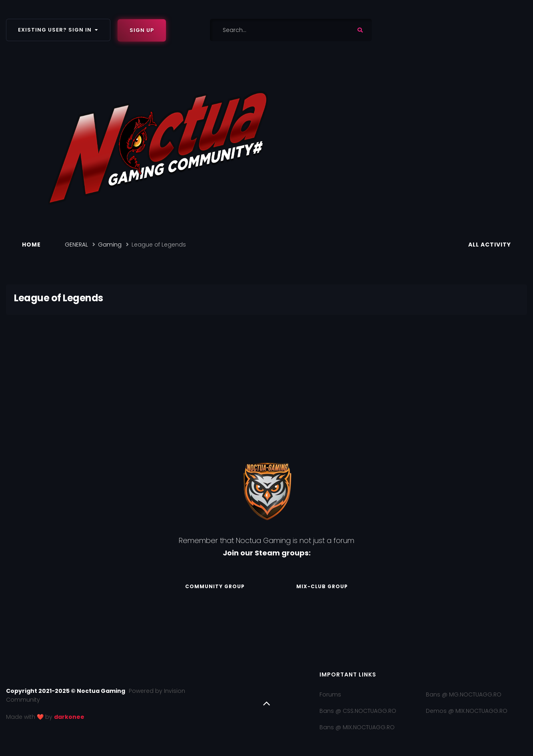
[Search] (271, 30)
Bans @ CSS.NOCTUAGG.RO (358, 711)
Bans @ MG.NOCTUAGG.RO (464, 694)
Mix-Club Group (322, 586)
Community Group (215, 586)
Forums (330, 694)
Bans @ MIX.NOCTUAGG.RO (357, 727)
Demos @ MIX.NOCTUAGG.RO (467, 711)
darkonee (69, 717)
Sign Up (142, 30)
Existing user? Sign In (58, 30)
